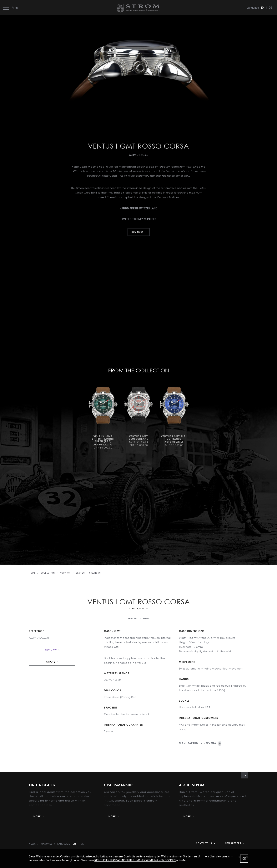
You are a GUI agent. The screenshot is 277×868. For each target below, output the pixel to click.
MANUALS (46, 844)
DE (271, 8)
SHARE (52, 662)
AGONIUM (65, 573)
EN (263, 8)
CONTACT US (205, 843)
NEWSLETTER (235, 843)
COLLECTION (48, 573)
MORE (38, 817)
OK (244, 859)
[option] (103, 418)
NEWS (32, 844)
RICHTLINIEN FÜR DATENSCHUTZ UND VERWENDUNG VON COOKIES (135, 860)
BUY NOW (52, 650)
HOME (32, 573)
